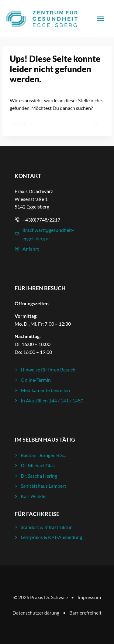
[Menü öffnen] (101, 19)
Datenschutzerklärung (36, 613)
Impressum (89, 597)
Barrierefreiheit (85, 613)
